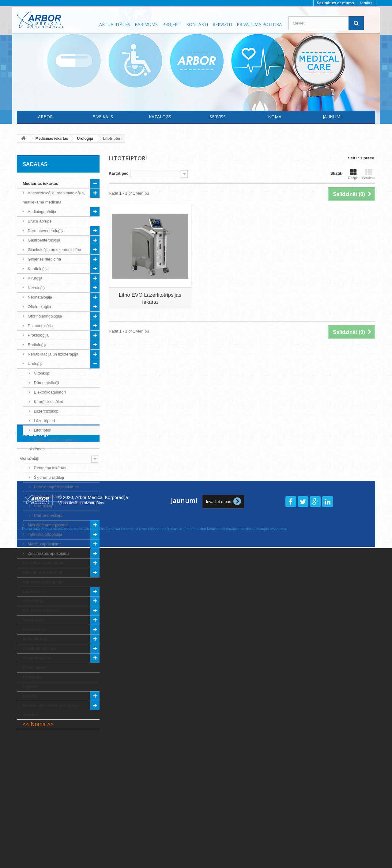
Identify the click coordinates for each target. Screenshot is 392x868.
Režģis (353, 174)
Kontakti (197, 24)
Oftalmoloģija (39, 307)
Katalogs (160, 117)
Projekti (172, 24)
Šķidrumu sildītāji (48, 477)
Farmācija (32, 677)
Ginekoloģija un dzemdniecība (54, 250)
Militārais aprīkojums (42, 582)
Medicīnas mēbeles (41, 610)
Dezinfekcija (34, 629)
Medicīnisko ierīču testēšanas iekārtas (51, 710)
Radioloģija (37, 345)
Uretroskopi (43, 506)
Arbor (45, 117)
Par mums (146, 24)
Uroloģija (35, 364)
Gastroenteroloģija (43, 240)
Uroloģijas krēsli (47, 496)
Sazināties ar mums (335, 3)
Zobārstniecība (37, 658)
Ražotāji (36, 748)
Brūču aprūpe (39, 221)
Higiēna (30, 686)
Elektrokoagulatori (49, 392)
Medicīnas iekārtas (40, 183)
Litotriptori (42, 430)
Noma (275, 117)
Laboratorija (34, 591)
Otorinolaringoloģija (44, 316)
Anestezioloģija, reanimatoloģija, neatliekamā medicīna (54, 198)
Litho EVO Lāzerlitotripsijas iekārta (150, 299)
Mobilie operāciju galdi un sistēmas (54, 444)
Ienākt (366, 3)
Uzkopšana (33, 620)
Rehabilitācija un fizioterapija (52, 354)
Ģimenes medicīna (44, 259)
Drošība (30, 696)
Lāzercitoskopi (46, 411)
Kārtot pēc (119, 173)
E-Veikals (103, 117)
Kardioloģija (38, 269)
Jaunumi (332, 117)
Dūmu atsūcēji (46, 383)
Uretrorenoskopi (47, 515)
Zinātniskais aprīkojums (48, 553)
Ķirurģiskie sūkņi (48, 402)
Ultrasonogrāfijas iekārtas (56, 487)
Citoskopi (41, 373)
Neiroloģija (37, 288)
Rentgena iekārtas (49, 468)
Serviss (218, 117)
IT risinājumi (34, 667)
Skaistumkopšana (40, 648)
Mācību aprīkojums (44, 544)
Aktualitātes (115, 24)
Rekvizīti (222, 24)
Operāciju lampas (49, 458)
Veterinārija (33, 601)
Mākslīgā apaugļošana (47, 525)
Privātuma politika (259, 24)
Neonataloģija (39, 297)
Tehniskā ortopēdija (44, 534)
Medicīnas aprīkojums (43, 563)
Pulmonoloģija (40, 326)
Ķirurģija (34, 278)
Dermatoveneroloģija (46, 231)
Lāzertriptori (44, 421)
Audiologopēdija (41, 212)
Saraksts (369, 174)
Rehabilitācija (36, 639)
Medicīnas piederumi (42, 572)
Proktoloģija (38, 335)
